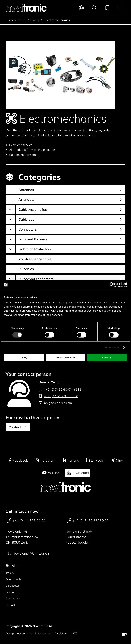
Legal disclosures (40, 633)
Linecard (11, 592)
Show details (112, 347)
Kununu (71, 460)
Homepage (13, 20)
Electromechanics (57, 20)
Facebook (18, 460)
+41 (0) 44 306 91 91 (26, 521)
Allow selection (65, 358)
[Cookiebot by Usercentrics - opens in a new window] (112, 285)
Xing (117, 460)
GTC (75, 633)
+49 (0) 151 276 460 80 (58, 396)
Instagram (45, 460)
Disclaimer (61, 633)
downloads (78, 473)
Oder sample (14, 579)
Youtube (51, 473)
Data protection (15, 633)
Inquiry (10, 573)
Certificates (13, 586)
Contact (10, 605)
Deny (24, 358)
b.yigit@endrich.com (55, 403)
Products (33, 20)
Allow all (107, 358)
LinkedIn (95, 460)
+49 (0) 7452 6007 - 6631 (60, 390)
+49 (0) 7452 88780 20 (88, 521)
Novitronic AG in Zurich (28, 553)
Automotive (13, 598)
